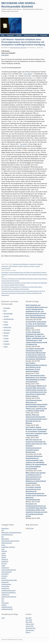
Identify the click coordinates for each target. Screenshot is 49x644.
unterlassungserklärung (9, 593)
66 (28, 78)
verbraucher (5, 603)
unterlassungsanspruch (8, 591)
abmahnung (5, 528)
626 (26, 88)
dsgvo (3, 545)
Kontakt (19, 35)
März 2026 (29, 622)
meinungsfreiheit (6, 572)
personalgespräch (6, 268)
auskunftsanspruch (7, 535)
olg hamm (4, 576)
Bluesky (6, 336)
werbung (4, 605)
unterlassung (5, 588)
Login (3, 618)
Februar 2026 (30, 624)
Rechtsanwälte (8, 314)
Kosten (6, 322)
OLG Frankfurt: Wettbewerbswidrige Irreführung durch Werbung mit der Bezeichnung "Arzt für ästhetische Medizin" (36, 367)
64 (4, 76)
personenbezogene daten (9, 580)
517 (13, 80)
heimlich (21, 266)
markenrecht (5, 568)
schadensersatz (6, 584)
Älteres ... (29, 632)
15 (36, 152)
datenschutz (5, 539)
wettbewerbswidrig (7, 609)
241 (16, 113)
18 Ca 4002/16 (28, 74)
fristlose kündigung (13, 266)
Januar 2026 (29, 626)
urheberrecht (5, 595)
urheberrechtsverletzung (9, 597)
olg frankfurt (5, 574)
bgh (3, 537)
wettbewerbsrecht (7, 607)
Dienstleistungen (9, 319)
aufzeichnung (5, 266)
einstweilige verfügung (8, 547)
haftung (4, 555)
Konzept (6, 316)
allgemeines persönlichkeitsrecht (21, 264)
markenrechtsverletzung (9, 570)
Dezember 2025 (31, 628)
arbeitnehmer (33, 264)
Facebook (7, 344)
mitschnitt (38, 266)
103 (8, 155)
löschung (4, 564)
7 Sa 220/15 (23, 144)
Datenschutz (7, 327)
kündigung (26, 266)
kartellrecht (5, 562)
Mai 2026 (28, 618)
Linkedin (6, 341)
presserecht (5, 582)
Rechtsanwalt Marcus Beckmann (18, 48)
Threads (6, 338)
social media (5, 586)
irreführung (5, 559)
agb (3, 531)
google (3, 553)
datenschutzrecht (7, 543)
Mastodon (7, 333)
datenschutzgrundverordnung (10, 541)
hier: (28, 256)
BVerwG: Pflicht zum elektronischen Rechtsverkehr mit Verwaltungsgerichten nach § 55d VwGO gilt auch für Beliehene (36, 419)
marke (3, 566)
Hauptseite (44, 35)
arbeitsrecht (40, 264)
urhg (3, 599)
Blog (3, 35)
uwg (3, 601)
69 (35, 90)
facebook (4, 551)
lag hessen (32, 266)
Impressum (10, 35)
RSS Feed (30, 528)
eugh (3, 549)
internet (4, 557)
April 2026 (29, 620)
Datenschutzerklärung (31, 35)
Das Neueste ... (30, 630)
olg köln (4, 578)
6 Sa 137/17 (5, 55)
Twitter (6, 347)
